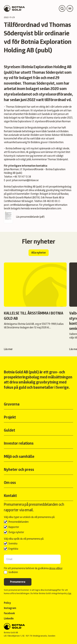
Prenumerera (18, 582)
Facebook (9, 613)
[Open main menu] (70, 8)
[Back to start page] (14, 8)
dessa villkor (56, 568)
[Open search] (62, 8)
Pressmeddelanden (18, 522)
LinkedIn (9, 618)
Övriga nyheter (16, 532)
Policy (7, 603)
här (70, 593)
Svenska (13, 543)
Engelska (13, 549)
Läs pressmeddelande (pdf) (24, 217)
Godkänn (13, 572)
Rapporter (14, 527)
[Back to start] (38, 626)
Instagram (10, 608)
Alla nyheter (39, 253)
